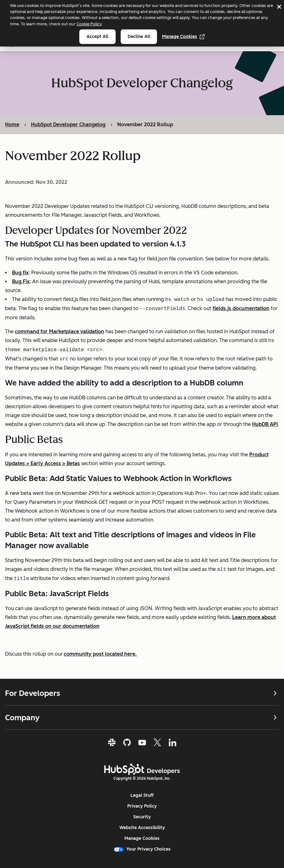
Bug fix (20, 273)
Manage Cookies (183, 37)
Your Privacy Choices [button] (142, 849)
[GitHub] (127, 742)
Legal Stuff (142, 795)
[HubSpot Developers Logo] (142, 769)
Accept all (97, 37)
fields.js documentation (241, 309)
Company (142, 717)
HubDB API (265, 424)
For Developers (142, 693)
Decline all (139, 37)
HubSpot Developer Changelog (68, 125)
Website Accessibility (142, 828)
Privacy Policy (142, 806)
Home (12, 125)
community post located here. (100, 654)
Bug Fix (21, 281)
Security (142, 817)
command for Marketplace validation (60, 331)
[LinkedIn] (172, 742)
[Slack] (112, 742)
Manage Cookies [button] (142, 838)
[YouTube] (142, 742)
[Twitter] (157, 742)
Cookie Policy (89, 24)
